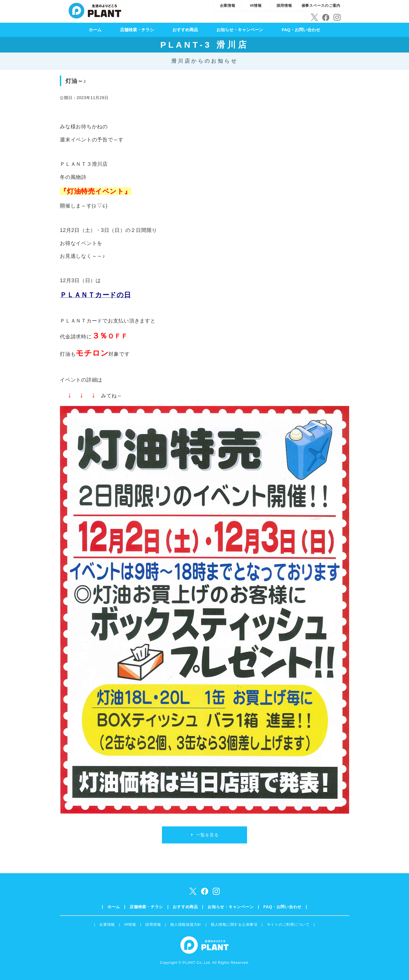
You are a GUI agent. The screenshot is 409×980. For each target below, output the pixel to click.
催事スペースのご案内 (321, 6)
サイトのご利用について (288, 924)
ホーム (95, 30)
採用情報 (284, 6)
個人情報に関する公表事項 (234, 924)
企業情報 (228, 6)
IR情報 (256, 6)
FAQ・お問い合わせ (301, 30)
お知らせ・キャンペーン (240, 30)
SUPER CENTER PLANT (95, 10)
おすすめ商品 (185, 30)
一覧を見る (207, 835)
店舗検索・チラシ (137, 30)
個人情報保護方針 (186, 924)
